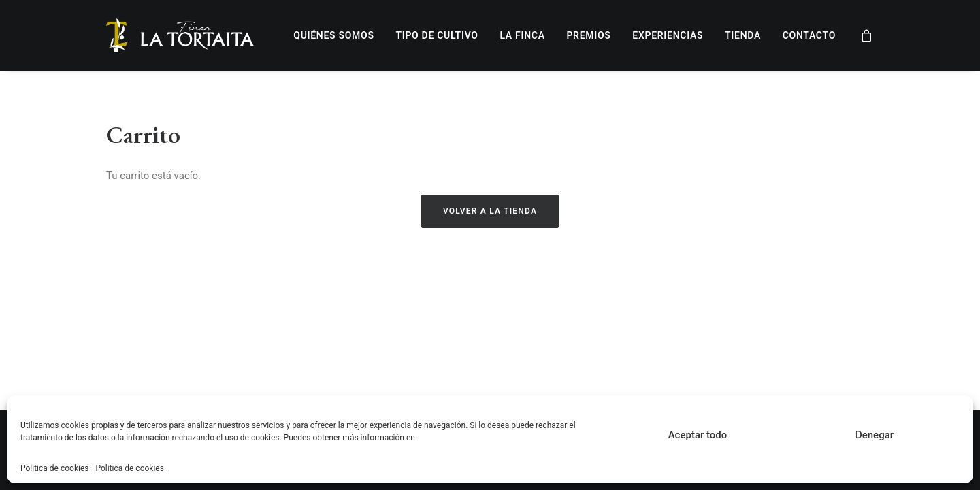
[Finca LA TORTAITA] (180, 35)
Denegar (875, 435)
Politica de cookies (54, 468)
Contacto (809, 35)
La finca (522, 35)
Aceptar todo (698, 435)
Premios (588, 35)
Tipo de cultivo (437, 35)
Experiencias (668, 35)
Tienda (743, 35)
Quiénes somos (333, 35)
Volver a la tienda (490, 211)
